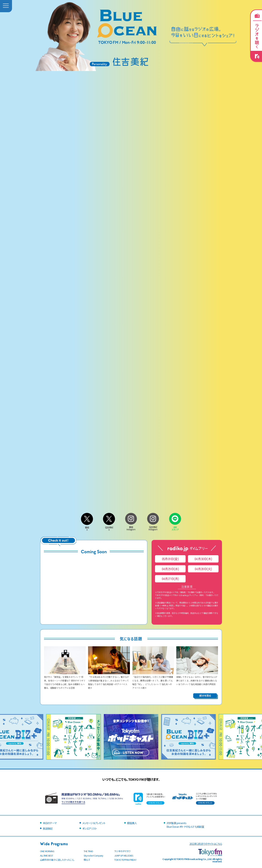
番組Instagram (131, 527)
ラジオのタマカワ (122, 851)
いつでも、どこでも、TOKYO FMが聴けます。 (131, 779)
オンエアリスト (90, 828)
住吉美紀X (109, 527)
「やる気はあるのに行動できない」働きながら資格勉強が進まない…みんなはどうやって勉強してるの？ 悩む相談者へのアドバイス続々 (109, 680)
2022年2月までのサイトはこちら (206, 844)
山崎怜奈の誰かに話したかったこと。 (57, 860)
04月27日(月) (170, 579)
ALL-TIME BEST (47, 856)
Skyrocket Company (93, 856)
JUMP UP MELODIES (124, 856)
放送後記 (48, 828)
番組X (87, 527)
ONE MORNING (47, 851)
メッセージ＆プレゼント (94, 823)
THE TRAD (88, 851)
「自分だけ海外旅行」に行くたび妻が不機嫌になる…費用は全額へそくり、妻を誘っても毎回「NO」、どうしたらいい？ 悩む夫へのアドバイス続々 (153, 680)
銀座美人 (132, 823)
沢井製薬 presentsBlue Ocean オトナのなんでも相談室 (185, 825)
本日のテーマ (50, 823)
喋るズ (87, 860)
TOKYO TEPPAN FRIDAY (125, 860)
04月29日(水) (170, 569)
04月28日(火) (203, 569)
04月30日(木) (203, 559)
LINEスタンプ (175, 527)
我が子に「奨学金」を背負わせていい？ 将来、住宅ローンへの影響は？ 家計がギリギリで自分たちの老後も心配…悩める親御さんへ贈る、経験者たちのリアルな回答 (65, 680)
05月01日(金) (170, 559)
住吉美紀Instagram (153, 527)
